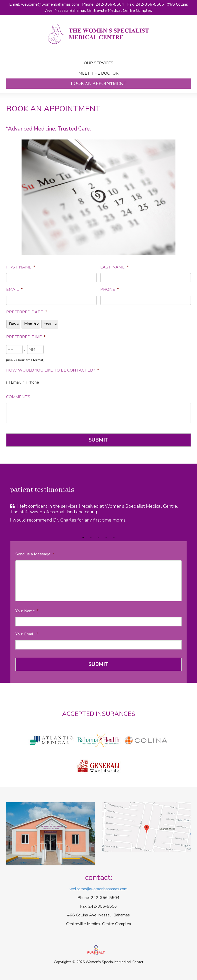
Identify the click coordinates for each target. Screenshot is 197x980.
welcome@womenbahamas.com (50, 4)
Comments (18, 397)
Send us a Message (35, 554)
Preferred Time (26, 337)
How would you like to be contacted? (53, 370)
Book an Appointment (98, 84)
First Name (21, 267)
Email (14, 290)
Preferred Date (27, 312)
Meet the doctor (98, 73)
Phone (110, 290)
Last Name (114, 267)
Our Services (99, 63)
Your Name (27, 611)
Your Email (27, 634)
